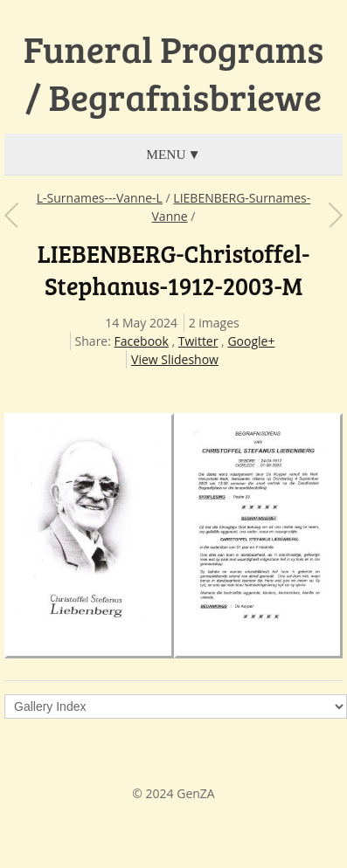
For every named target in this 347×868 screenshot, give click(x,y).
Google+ (251, 341)
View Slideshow (175, 359)
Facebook (142, 341)
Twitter (198, 341)
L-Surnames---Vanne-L (100, 198)
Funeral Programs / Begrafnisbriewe (173, 73)
